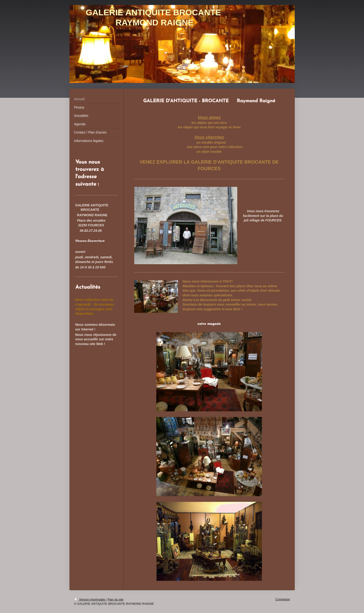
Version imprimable (90, 599)
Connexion (283, 599)
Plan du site (115, 599)
